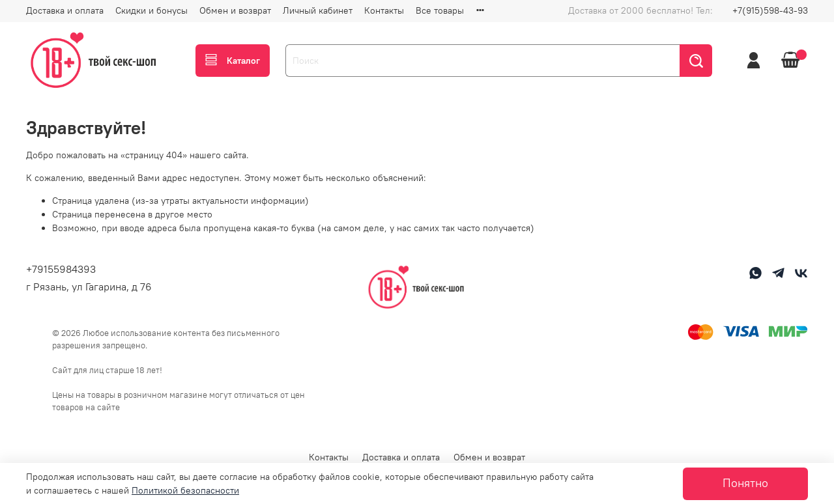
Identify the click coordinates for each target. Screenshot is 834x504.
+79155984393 (61, 269)
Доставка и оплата (65, 10)
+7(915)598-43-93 (770, 10)
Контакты (384, 10)
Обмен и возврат (235, 10)
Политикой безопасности (185, 490)
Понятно (745, 483)
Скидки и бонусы (151, 10)
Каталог (233, 61)
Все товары (440, 10)
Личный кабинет (318, 10)
